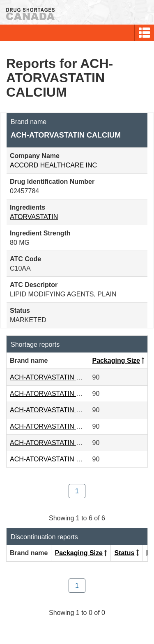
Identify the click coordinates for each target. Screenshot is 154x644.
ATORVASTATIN (34, 217)
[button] (144, 33)
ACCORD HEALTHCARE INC (53, 165)
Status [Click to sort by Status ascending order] (124, 553)
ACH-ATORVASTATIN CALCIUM (58, 377)
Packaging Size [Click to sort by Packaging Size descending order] (116, 360)
